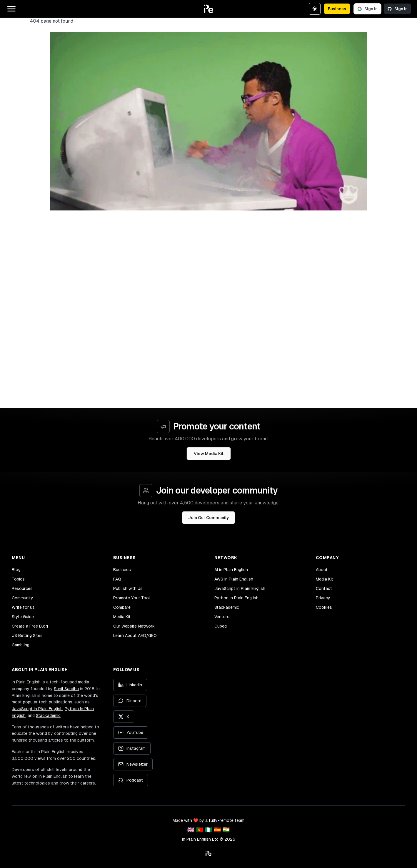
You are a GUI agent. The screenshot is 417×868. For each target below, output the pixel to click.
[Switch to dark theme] (315, 9)
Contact (324, 588)
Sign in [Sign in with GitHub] (397, 9)
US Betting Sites (27, 635)
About (322, 570)
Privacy (323, 598)
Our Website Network (134, 626)
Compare (122, 607)
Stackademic (227, 607)
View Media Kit (209, 454)
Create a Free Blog (30, 626)
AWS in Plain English (234, 579)
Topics (18, 579)
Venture (222, 617)
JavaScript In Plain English (37, 709)
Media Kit (122, 617)
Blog (16, 570)
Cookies (324, 607)
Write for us (23, 607)
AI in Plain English (231, 570)
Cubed (221, 626)
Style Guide (23, 617)
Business (337, 9)
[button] (208, 9)
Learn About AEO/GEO (135, 635)
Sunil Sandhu (66, 689)
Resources (22, 588)
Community (22, 598)
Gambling (21, 645)
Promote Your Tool (132, 598)
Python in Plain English (236, 598)
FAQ (117, 579)
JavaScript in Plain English (240, 588)
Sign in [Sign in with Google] (367, 9)
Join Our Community (209, 518)
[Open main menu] (11, 9)
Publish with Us (128, 588)
